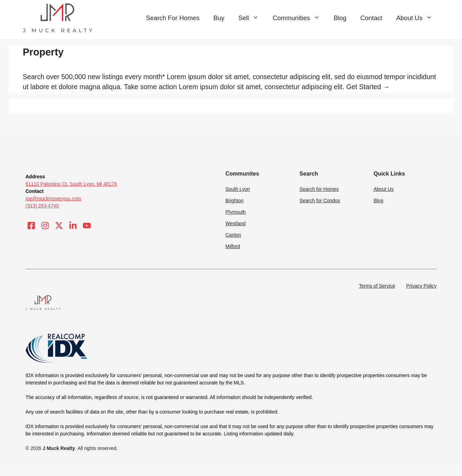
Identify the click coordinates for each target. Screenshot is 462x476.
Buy (219, 18)
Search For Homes (173, 18)
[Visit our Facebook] (31, 226)
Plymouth (236, 212)
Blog (340, 18)
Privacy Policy (421, 286)
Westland (236, 223)
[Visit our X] (59, 226)
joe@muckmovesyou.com (54, 198)
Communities (300, 18)
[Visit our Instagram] (45, 226)
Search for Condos (320, 201)
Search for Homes (319, 189)
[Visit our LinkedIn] (73, 226)
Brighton (235, 201)
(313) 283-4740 (42, 206)
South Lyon (238, 189)
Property (43, 52)
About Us (418, 18)
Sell (252, 18)
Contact (371, 18)
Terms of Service (377, 286)
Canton (233, 235)
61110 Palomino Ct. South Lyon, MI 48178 (71, 184)
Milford (233, 246)
